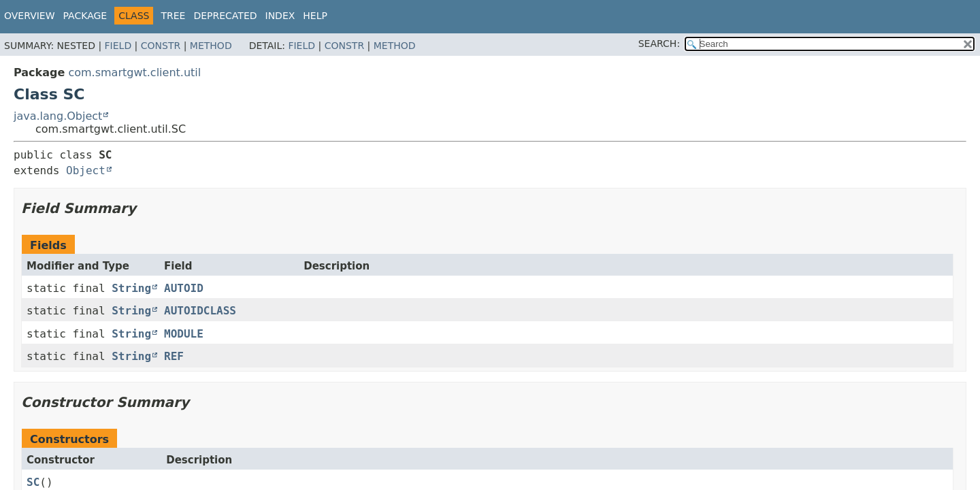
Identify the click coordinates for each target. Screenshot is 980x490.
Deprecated (225, 16)
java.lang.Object (58, 116)
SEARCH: (659, 44)
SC (33, 482)
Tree (173, 16)
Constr (161, 46)
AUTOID (184, 288)
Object (86, 170)
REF (174, 356)
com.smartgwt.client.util (134, 72)
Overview (30, 16)
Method (211, 46)
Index (280, 16)
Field (118, 46)
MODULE (184, 334)
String (131, 288)
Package (85, 16)
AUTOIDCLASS (200, 311)
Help (315, 16)
